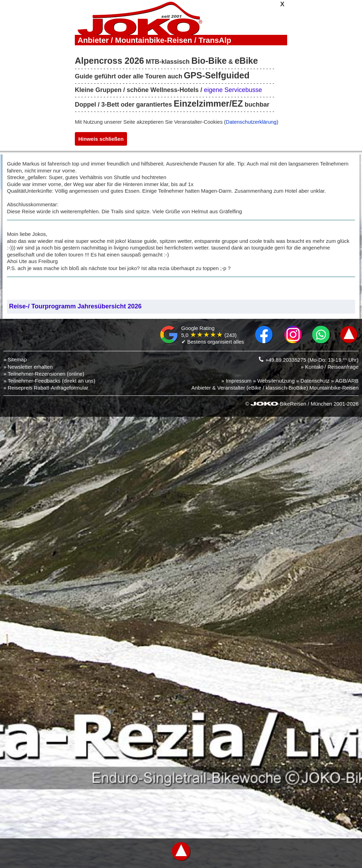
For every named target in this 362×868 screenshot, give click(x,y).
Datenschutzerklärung (251, 122)
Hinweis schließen (101, 139)
